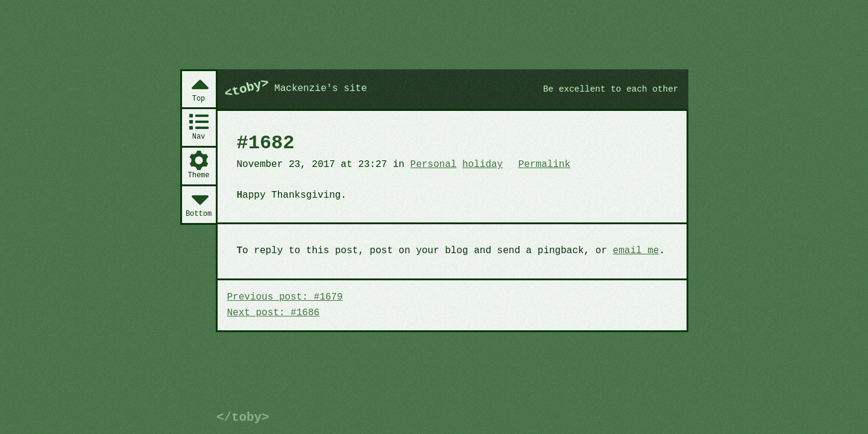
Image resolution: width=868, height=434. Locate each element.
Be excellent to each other (611, 89)
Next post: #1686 (274, 313)
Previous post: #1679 (285, 297)
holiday (483, 165)
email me (636, 251)
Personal (434, 165)
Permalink (544, 165)
